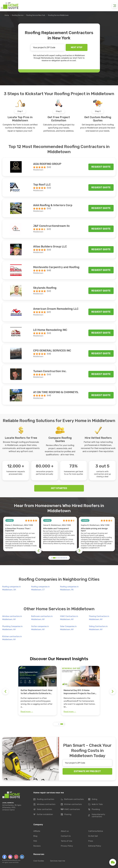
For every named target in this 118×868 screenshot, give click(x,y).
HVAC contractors (70, 809)
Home (7, 15)
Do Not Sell (93, 836)
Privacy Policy (67, 846)
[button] (52, 558)
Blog (35, 836)
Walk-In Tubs (95, 804)
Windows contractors (44, 804)
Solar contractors (43, 809)
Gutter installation (43, 815)
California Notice (96, 831)
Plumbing (94, 809)
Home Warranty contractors (97, 815)
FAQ (35, 841)
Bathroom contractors (72, 799)
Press (91, 841)
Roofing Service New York (36, 15)
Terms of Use (66, 841)
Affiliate (37, 831)
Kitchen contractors (71, 804)
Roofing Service (18, 15)
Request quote (101, 167)
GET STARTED (59, 488)
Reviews (37, 846)
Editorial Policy (95, 846)
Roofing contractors (44, 799)
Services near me (58, 861)
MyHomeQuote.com (14, 860)
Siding (93, 799)
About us (65, 831)
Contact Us (66, 836)
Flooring (66, 815)
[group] (38, 691)
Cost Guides (39, 861)
